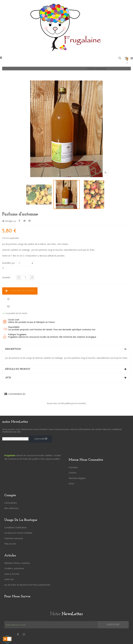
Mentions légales (77, 478)
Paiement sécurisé (14, 538)
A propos (73, 467)
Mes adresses (12, 508)
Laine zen (9, 579)
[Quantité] (25, 277)
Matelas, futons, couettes (17, 563)
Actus (71, 483)
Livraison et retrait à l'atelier (18, 533)
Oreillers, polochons (14, 568)
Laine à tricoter (12, 574)
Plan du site (10, 544)
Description (13, 349)
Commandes (11, 503)
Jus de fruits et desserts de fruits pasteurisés (27, 585)
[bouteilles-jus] (25, 263)
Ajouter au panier (20, 291)
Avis (8, 378)
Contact (73, 473)
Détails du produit (18, 369)
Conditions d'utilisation (15, 527)
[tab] (66, 349)
